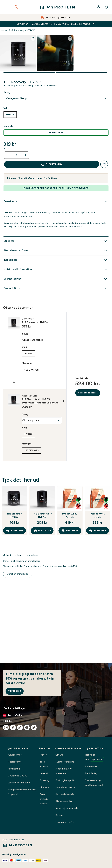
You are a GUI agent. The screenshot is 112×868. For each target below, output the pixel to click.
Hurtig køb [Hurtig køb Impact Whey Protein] (70, 531)
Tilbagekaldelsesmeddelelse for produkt (22, 792)
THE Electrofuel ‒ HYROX (42, 515)
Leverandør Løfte (65, 822)
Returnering (14, 769)
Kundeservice (15, 755)
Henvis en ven (94, 757)
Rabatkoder (91, 766)
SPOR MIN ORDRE (17, 776)
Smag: (7, 92)
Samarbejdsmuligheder (67, 808)
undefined (56, 98)
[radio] (56, 133)
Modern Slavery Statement (63, 771)
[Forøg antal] (26, 155)
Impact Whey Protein (70, 515)
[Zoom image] (33, 38)
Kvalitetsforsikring (65, 762)
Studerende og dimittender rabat (94, 783)
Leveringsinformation (19, 783)
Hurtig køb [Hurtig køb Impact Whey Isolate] (98, 531)
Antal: (8, 148)
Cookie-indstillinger (15, 708)
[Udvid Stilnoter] (56, 241)
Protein (44, 755)
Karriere (59, 815)
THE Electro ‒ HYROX (14, 515)
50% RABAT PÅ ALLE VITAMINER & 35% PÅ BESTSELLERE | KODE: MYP (56, 24)
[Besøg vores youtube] (27, 727)
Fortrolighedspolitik (65, 780)
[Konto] (99, 7)
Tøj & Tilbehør (44, 764)
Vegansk (44, 773)
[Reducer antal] (7, 155)
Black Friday (91, 773)
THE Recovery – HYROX (22, 30)
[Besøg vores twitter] (34, 727)
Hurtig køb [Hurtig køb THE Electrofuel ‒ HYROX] (42, 531)
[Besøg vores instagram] (6, 727)
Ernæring (44, 780)
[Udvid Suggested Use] (56, 279)
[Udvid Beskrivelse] (56, 202)
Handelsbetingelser (66, 787)
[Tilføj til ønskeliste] (104, 164)
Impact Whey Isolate (97, 515)
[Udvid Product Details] (56, 288)
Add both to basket (88, 393)
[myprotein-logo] (57, 7)
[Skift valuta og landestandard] (56, 715)
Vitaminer (45, 787)
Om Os (59, 755)
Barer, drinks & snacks (44, 799)
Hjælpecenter (15, 762)
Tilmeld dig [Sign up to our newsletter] (15, 691)
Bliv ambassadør (64, 801)
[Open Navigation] (5, 7)
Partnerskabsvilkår (65, 794)
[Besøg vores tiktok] (20, 727)
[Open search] (16, 7)
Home (4, 30)
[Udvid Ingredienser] (56, 260)
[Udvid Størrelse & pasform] (56, 251)
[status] (16, 155)
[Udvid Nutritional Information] (56, 270)
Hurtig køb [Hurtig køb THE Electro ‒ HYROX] (15, 531)
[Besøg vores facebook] (13, 727)
